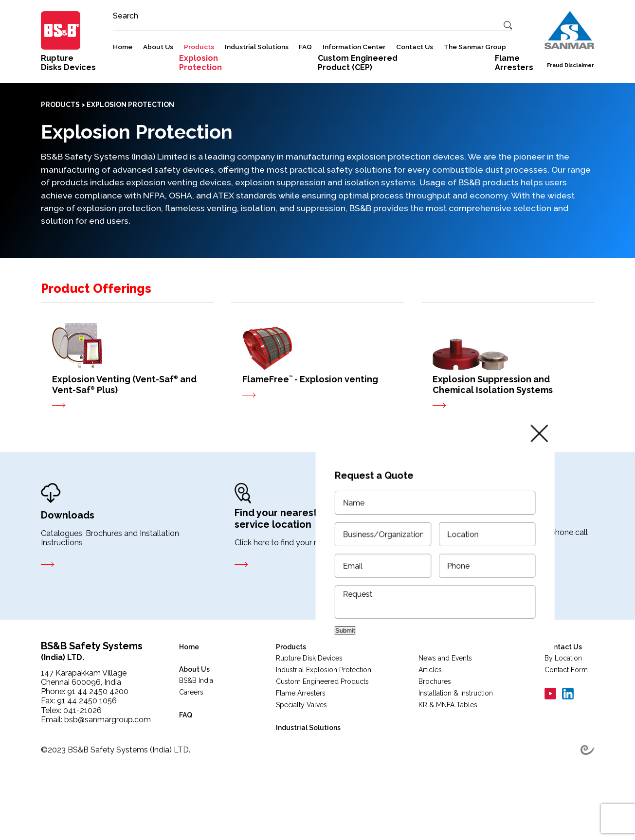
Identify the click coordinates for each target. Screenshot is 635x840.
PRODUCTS (60, 151)
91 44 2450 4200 (98, 738)
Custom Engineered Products (322, 728)
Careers (191, 739)
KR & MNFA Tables (448, 751)
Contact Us (415, 73)
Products (199, 73)
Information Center (354, 73)
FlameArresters (514, 109)
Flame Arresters (301, 740)
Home (123, 73)
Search (126, 42)
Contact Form (566, 716)
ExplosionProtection (200, 109)
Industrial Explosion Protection (324, 716)
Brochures (435, 728)
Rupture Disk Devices (309, 705)
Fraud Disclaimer (571, 92)
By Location (563, 705)
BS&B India (196, 727)
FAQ (305, 73)
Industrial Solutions (257, 73)
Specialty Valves (301, 751)
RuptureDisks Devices (68, 109)
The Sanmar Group (475, 73)
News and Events (445, 705)
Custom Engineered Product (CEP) (358, 109)
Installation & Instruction (456, 740)
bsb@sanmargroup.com (108, 766)
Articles (430, 716)
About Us (158, 73)
